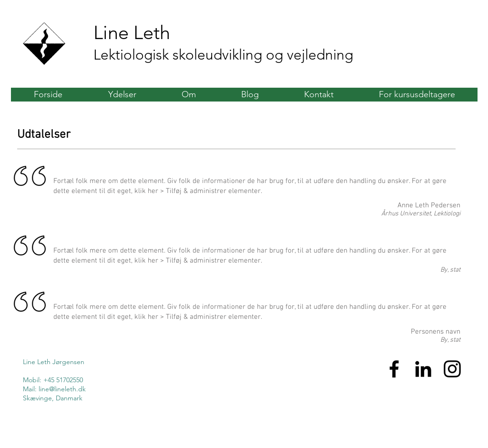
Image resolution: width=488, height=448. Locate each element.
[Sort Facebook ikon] (394, 369)
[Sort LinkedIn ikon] (423, 369)
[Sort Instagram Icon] (452, 369)
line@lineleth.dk (62, 389)
